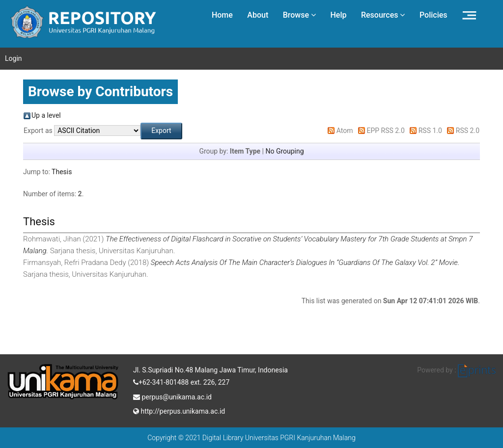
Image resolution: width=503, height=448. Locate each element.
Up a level (46, 115)
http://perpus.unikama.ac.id (179, 410)
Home (222, 15)
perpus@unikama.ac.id (172, 396)
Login (14, 58)
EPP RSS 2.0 (386, 131)
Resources (383, 15)
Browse (299, 15)
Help (338, 15)
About (258, 15)
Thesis (62, 172)
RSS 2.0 (468, 131)
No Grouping (284, 151)
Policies (433, 15)
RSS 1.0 (430, 131)
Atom (345, 131)
